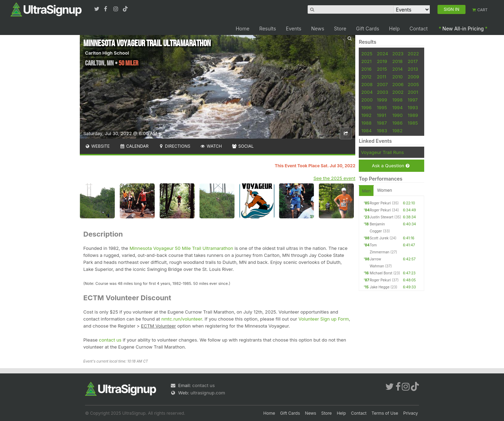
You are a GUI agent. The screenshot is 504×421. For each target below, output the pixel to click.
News (318, 29)
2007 (382, 84)
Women (384, 190)
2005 (413, 84)
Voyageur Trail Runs (382, 152)
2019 (382, 61)
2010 (398, 77)
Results (268, 29)
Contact (419, 29)
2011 (382, 77)
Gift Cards (367, 29)
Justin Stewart (381, 217)
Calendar (134, 146)
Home (242, 29)
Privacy (411, 413)
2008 (367, 84)
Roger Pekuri (380, 203)
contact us (110, 340)
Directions (174, 146)
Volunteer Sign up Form (324, 319)
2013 (413, 69)
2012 (366, 77)
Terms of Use (385, 413)
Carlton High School (107, 53)
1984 (366, 131)
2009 (413, 77)
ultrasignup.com (208, 393)
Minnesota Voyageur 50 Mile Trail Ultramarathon (181, 248)
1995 (382, 107)
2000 (367, 100)
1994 (398, 107)
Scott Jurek (379, 238)
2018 (397, 61)
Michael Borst (381, 273)
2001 (413, 92)
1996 (366, 107)
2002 (398, 92)
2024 (383, 54)
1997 (413, 100)
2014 (398, 69)
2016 (366, 69)
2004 (367, 92)
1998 (397, 100)
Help (395, 29)
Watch (211, 146)
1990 (398, 115)
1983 (382, 131)
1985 (413, 123)
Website (97, 146)
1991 (382, 115)
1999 (382, 100)
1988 (366, 123)
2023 (398, 54)
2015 (382, 69)
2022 (413, 54)
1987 (382, 123)
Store (340, 29)
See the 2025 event (335, 178)
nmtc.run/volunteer (182, 319)
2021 (366, 61)
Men (366, 191)
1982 (397, 131)
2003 (383, 92)
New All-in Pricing (463, 29)
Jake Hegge (380, 287)
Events (294, 29)
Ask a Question (390, 166)
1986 (397, 123)
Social (243, 146)
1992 (366, 115)
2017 (413, 61)
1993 (413, 107)
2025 (367, 54)
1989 (413, 115)
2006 (398, 84)
